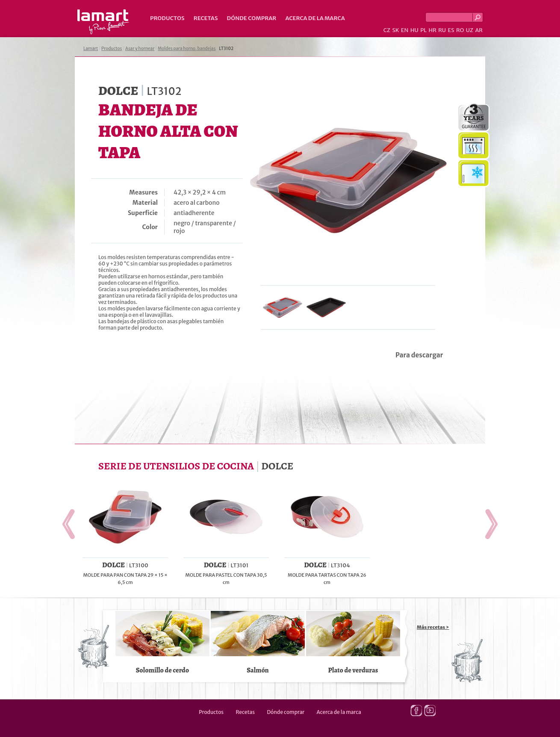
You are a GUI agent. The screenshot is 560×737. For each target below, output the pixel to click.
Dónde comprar (252, 18)
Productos (167, 18)
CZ (387, 30)
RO (460, 30)
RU (442, 30)
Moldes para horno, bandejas (187, 49)
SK (395, 30)
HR (432, 30)
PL (423, 30)
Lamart (103, 22)
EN (405, 30)
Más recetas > (433, 627)
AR (479, 30)
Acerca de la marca (315, 18)
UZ (470, 30)
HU (414, 30)
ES (451, 30)
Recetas (206, 18)
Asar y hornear (140, 49)
